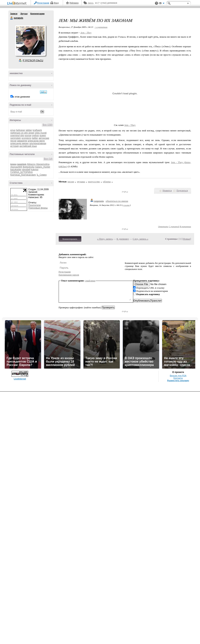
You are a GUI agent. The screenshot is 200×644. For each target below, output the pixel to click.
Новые (187, 239)
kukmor (35, 170)
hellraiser (21, 130)
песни (71, 182)
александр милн (36, 141)
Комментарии (37, 14)
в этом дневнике (21, 97)
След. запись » (141, 239)
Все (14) (48, 159)
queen (43, 136)
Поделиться (182, 191)
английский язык (28, 146)
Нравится (167, 191)
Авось (91, 3)
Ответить (163, 226)
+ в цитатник (101, 27)
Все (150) (47, 125)
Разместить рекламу (178, 381)
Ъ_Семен (42, 175)
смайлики (90, 281)
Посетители (35, 205)
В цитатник (185, 226)
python (36, 136)
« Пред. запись (105, 239)
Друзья (24, 14)
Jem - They (86, 33)
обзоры (107, 182)
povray (28, 136)
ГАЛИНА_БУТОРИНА (22, 172)
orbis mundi (41, 133)
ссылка (126, 205)
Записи (14, 14)
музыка (81, 182)
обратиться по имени (117, 201)
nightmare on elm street (22, 133)
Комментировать (70, 239)
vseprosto (99, 201)
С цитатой (174, 226)
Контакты (178, 378)
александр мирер (20, 143)
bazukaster (16, 170)
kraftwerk (37, 130)
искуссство (94, 182)
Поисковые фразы (38, 208)
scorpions (26, 138)
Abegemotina (43, 164)
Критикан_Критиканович (23, 175)
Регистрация (43, 3)
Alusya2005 (16, 167)
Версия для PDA (178, 376)
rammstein (16, 138)
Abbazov (31, 164)
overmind (15, 136)
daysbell (26, 170)
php (22, 136)
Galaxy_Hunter (43, 167)
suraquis (12, 18)
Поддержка (156, 3)
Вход (56, 3)
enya (13, 130)
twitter (35, 138)
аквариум (22, 141)
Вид (162, 4)
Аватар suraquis (30, 40)
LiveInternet (18, 3)
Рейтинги (74, 3)
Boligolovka (29, 167)
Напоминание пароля (69, 275)
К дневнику (123, 239)
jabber (29, 130)
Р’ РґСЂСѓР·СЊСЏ (33, 60)
